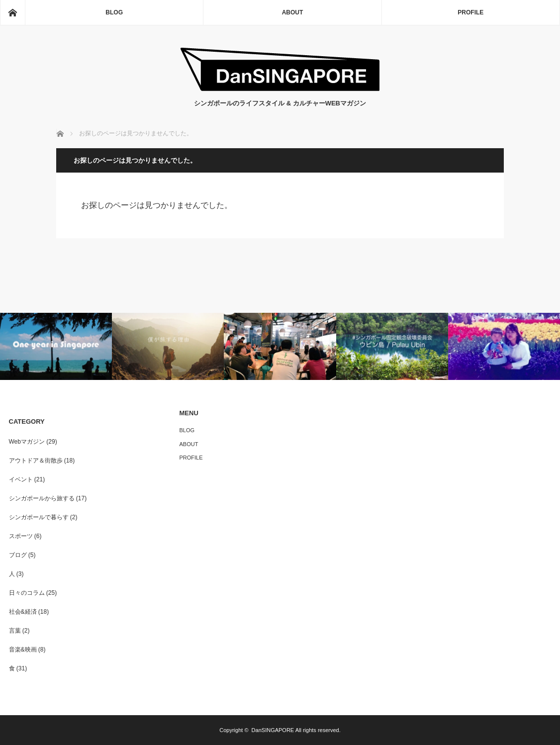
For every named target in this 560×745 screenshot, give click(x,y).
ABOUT (293, 12)
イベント (21, 479)
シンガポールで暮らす (39, 517)
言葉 (15, 631)
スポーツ (21, 536)
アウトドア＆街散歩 (36, 461)
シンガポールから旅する (42, 498)
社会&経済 (23, 612)
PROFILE (470, 12)
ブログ (18, 555)
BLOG (114, 12)
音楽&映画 (23, 650)
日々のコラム (27, 593)
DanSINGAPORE (273, 730)
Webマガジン (27, 442)
